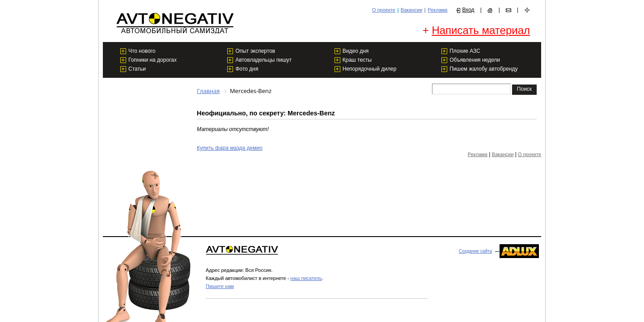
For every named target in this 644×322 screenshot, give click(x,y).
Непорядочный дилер (370, 69)
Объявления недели (475, 60)
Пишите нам (220, 286)
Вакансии (412, 10)
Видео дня (356, 51)
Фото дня (247, 69)
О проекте (384, 10)
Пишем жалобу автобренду (483, 69)
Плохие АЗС (465, 51)
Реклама (437, 10)
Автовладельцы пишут (263, 60)
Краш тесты (357, 60)
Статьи (137, 69)
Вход (468, 10)
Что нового (142, 51)
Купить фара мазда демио (230, 148)
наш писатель (306, 278)
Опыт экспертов (255, 51)
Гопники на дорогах (153, 60)
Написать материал (481, 30)
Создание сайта (475, 251)
